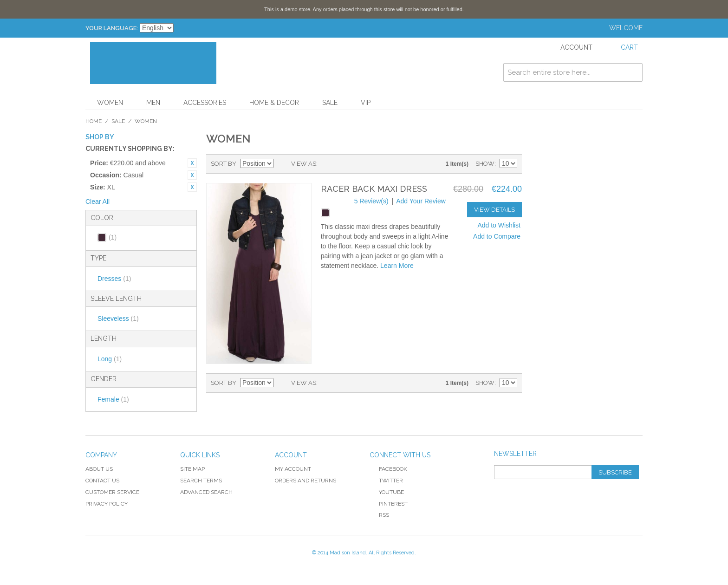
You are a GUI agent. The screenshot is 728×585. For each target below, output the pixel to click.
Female (113, 399)
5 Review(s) (371, 201)
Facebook (388, 469)
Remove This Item (192, 163)
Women (110, 103)
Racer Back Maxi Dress (374, 189)
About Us (99, 469)
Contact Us (102, 481)
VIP (366, 103)
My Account (293, 469)
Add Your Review (421, 201)
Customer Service (112, 492)
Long (110, 359)
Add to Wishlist (499, 225)
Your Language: (112, 28)
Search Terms (201, 481)
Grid (327, 164)
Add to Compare (497, 236)
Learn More (397, 266)
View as (304, 164)
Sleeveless (118, 318)
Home (94, 121)
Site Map (192, 469)
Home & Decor (274, 103)
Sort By (224, 164)
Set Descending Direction (282, 164)
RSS (379, 515)
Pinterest (389, 504)
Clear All (97, 201)
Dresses (114, 279)
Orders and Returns (305, 481)
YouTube (387, 492)
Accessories (205, 103)
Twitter (386, 481)
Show (485, 164)
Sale (330, 103)
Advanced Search (206, 492)
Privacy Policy (107, 504)
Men (153, 103)
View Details (494, 210)
